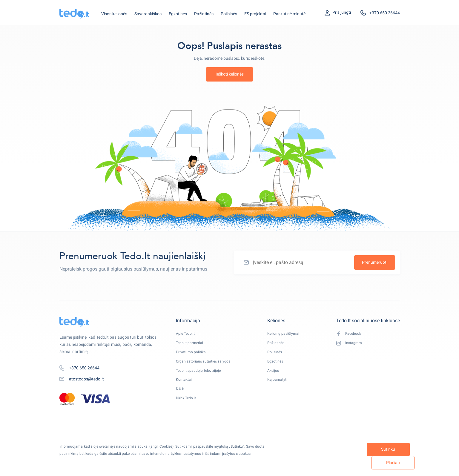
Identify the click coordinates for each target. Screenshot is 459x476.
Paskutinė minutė (289, 14)
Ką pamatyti (281, 388)
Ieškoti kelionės (230, 74)
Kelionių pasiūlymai (287, 334)
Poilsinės (229, 14)
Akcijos (276, 377)
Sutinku (320, 462)
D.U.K (181, 399)
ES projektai (255, 14)
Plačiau (375, 462)
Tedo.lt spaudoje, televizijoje (201, 377)
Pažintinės (204, 14)
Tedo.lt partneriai (192, 345)
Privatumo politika (193, 356)
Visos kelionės (114, 14)
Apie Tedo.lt (187, 334)
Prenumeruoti (375, 262)
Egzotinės (178, 14)
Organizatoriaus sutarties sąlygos (207, 366)
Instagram (350, 345)
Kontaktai (185, 388)
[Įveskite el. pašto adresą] (317, 262)
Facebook (350, 334)
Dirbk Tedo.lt (187, 409)
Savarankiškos (148, 14)
